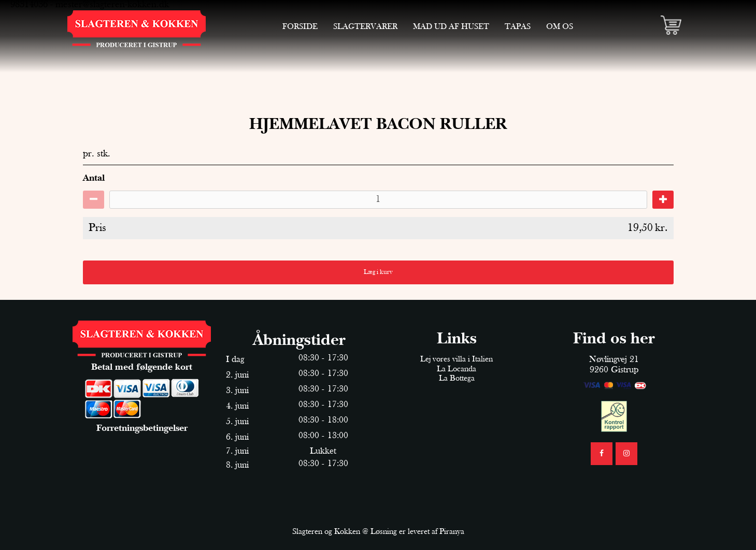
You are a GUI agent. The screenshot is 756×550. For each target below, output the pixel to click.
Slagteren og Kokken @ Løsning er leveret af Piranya (378, 532)
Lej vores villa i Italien (457, 359)
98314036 (29, 5)
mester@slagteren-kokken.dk (112, 5)
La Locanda (457, 369)
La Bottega (457, 379)
